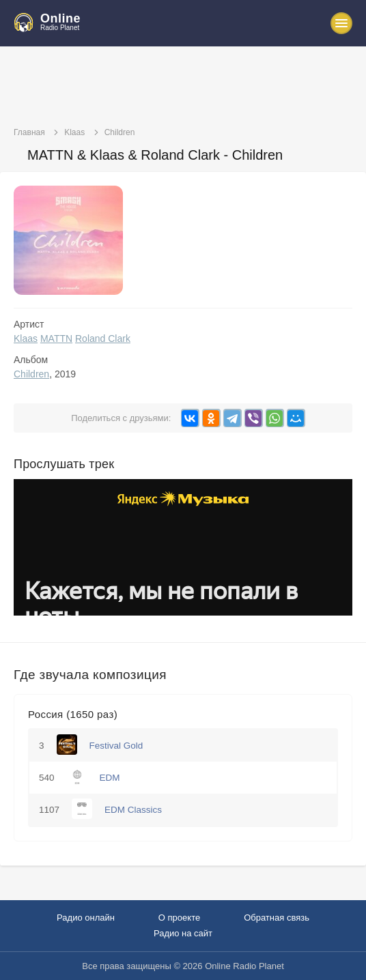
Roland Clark (103, 338)
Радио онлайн (86, 918)
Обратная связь (277, 918)
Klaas (26, 338)
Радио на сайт (183, 933)
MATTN (56, 338)
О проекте (179, 918)
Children (31, 374)
